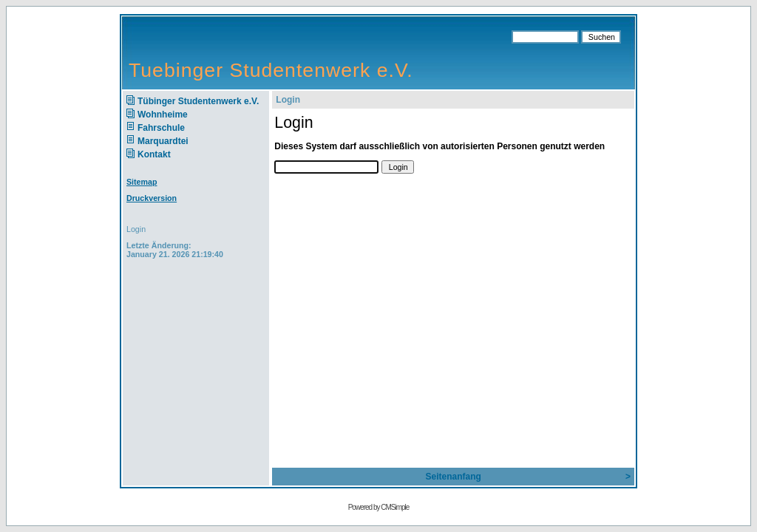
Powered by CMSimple (379, 507)
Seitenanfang (453, 477)
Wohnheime (163, 115)
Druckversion (152, 198)
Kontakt (154, 154)
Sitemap (142, 182)
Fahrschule (161, 128)
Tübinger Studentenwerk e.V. (198, 101)
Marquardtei (163, 141)
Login (136, 229)
